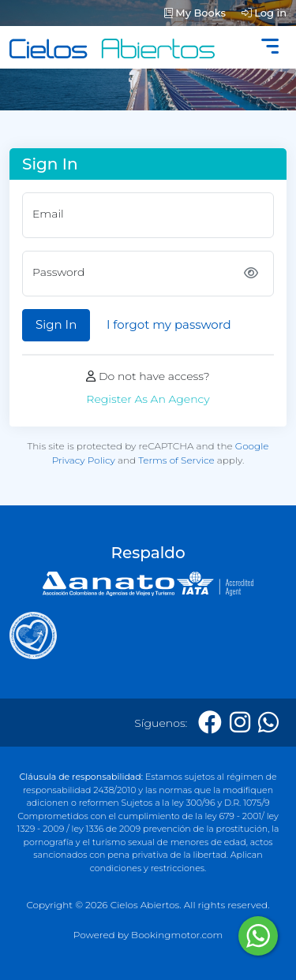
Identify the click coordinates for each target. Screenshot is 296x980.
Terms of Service (176, 460)
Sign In (56, 324)
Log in (264, 13)
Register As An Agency (148, 399)
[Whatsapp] (268, 723)
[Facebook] (210, 723)
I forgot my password (169, 324)
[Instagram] (240, 723)
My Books (195, 13)
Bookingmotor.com (177, 935)
